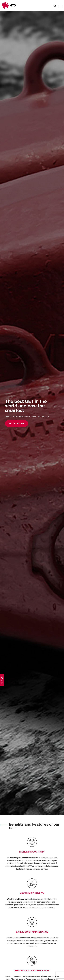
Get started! (17, 424)
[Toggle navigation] (60, 6)
